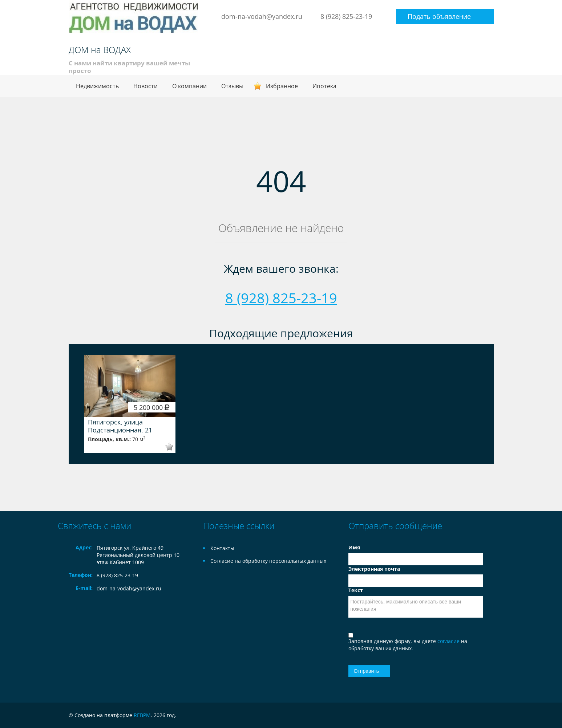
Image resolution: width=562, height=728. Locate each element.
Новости (145, 86)
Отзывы (232, 86)
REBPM (142, 715)
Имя (354, 547)
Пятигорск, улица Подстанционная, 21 (120, 426)
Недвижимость (97, 86)
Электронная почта (374, 569)
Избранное (282, 86)
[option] (130, 404)
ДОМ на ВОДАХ (100, 50)
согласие (449, 641)
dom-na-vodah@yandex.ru (262, 16)
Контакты (222, 548)
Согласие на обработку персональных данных (268, 561)
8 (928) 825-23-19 (346, 16)
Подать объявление (439, 16)
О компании (189, 86)
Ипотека (324, 86)
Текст (356, 590)
